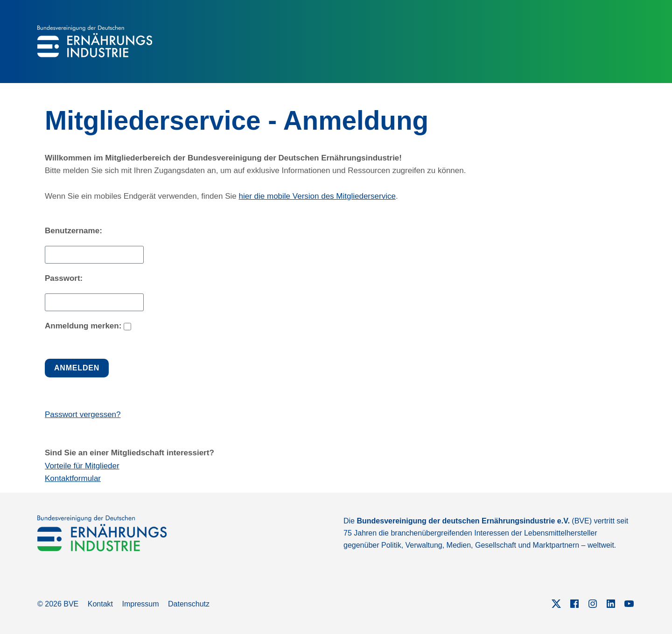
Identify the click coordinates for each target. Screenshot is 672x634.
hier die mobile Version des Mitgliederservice (317, 196)
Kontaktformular (73, 478)
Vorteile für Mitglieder (82, 466)
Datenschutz (189, 604)
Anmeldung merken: (83, 326)
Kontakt (100, 604)
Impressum (140, 604)
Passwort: (64, 278)
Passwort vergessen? (83, 415)
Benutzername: (73, 231)
